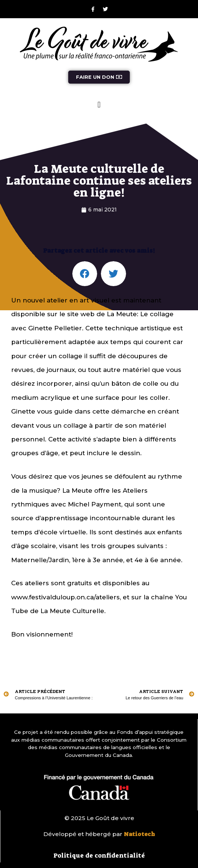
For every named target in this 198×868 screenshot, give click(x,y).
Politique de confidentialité (99, 855)
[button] (99, 105)
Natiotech (139, 834)
